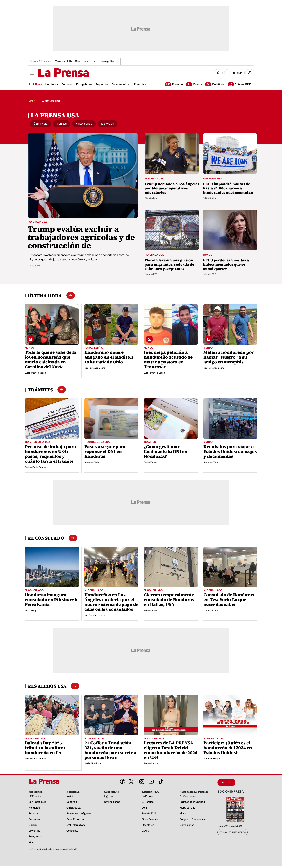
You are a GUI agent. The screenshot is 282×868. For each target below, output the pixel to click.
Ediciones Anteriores (233, 832)
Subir (226, 783)
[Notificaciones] (218, 73)
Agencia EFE (34, 266)
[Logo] (55, 73)
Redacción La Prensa (35, 467)
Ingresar (237, 73)
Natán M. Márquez (93, 764)
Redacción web (152, 764)
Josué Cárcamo (211, 611)
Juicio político (108, 61)
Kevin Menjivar (32, 611)
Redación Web (92, 462)
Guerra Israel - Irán (86, 61)
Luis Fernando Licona (35, 373)
